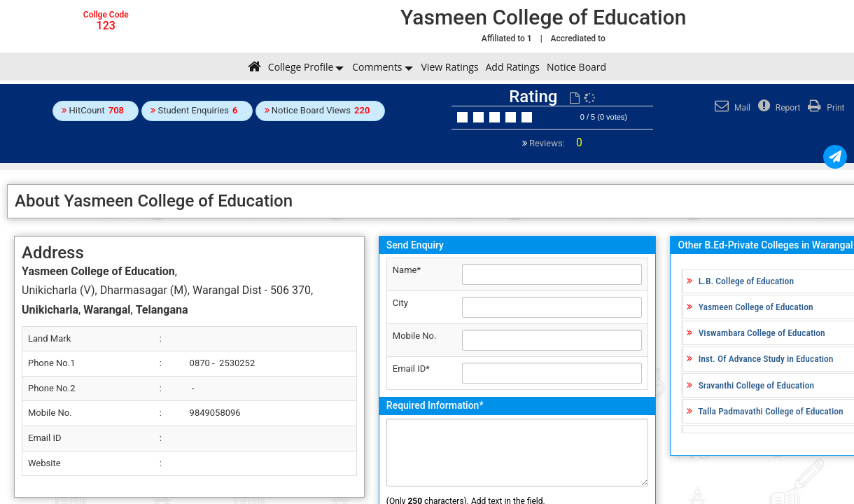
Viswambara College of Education (762, 332)
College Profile (301, 67)
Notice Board (576, 67)
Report (778, 108)
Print (824, 108)
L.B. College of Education (746, 281)
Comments (377, 67)
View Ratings (450, 67)
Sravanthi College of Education (756, 385)
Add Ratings (513, 67)
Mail (731, 108)
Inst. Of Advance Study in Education (766, 358)
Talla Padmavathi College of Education (770, 411)
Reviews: (555, 143)
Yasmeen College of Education (756, 307)
